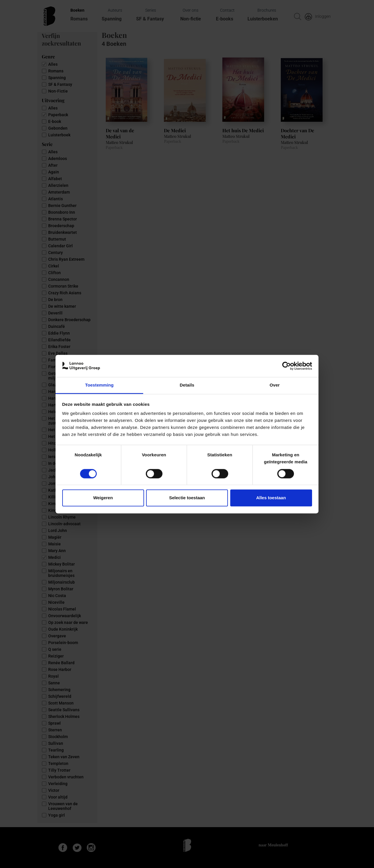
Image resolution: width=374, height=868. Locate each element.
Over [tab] (275, 385)
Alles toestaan (271, 498)
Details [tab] (187, 385)
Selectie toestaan (187, 498)
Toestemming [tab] (99, 385)
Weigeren (103, 498)
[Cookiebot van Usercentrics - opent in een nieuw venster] (286, 366)
